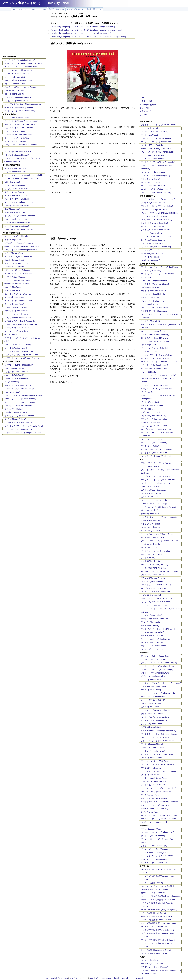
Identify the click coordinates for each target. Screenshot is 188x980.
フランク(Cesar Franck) (14, 192)
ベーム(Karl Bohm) (149, 392)
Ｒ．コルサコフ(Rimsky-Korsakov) (18, 256)
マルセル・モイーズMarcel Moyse (155, 859)
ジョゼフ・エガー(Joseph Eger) (154, 846)
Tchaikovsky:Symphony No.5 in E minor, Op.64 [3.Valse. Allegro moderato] (81, 33)
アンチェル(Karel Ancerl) (151, 270)
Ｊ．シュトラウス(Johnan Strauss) (19, 202)
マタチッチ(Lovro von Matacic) (154, 416)
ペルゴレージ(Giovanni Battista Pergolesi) (21, 87)
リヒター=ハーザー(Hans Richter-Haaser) (158, 629)
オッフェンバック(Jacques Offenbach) (20, 216)
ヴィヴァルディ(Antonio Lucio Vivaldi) (20, 60)
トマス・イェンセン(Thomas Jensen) (156, 237)
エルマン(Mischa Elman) (151, 690)
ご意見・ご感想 (146, 101)
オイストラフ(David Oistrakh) (153, 700)
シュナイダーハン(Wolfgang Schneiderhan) (159, 731)
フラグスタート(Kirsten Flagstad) (155, 967)
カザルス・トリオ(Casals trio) (153, 893)
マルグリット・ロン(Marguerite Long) (156, 598)
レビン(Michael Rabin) (150, 812)
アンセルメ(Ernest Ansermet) (153, 203)
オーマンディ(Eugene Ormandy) (154, 281)
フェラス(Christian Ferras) (152, 758)
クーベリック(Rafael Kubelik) (153, 294)
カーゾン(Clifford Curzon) (151, 487)
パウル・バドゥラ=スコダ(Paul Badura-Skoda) (160, 571)
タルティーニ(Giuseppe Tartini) (17, 74)
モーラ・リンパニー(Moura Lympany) (156, 602)
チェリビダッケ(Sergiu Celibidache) (156, 348)
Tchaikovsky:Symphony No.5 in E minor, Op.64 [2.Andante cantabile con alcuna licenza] (87, 30)
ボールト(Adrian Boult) (150, 402)
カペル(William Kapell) (150, 497)
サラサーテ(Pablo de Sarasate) (17, 284)
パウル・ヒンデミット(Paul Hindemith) (20, 399)
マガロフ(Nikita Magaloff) (151, 595)
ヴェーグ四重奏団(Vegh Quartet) (154, 953)
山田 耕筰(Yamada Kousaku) (16, 412)
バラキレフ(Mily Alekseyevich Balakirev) (21, 324)
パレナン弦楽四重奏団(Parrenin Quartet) (157, 930)
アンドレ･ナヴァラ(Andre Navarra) (155, 673)
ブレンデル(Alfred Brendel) (152, 581)
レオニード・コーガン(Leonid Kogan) (156, 805)
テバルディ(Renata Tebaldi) (152, 964)
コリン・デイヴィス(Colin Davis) (154, 308)
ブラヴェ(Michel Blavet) (14, 91)
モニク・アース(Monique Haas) (154, 605)
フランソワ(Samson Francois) (153, 578)
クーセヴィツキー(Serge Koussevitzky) (157, 149)
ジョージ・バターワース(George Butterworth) (23, 433)
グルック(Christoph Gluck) (15, 141)
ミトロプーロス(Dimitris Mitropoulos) (156, 247)
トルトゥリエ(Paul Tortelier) (152, 747)
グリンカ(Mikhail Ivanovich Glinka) (18, 223)
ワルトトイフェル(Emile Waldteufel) (19, 294)
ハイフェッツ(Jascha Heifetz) (153, 751)
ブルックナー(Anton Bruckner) (17, 199)
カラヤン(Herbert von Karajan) (153, 291)
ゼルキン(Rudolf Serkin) (151, 544)
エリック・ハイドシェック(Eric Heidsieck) (158, 480)
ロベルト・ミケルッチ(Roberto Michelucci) (158, 819)
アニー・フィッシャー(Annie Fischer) (156, 463)
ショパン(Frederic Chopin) (15, 172)
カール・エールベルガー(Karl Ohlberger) (158, 832)
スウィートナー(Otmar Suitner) (154, 331)
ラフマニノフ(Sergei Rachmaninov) (19, 365)
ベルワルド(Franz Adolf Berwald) (18, 152)
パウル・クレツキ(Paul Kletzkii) (154, 368)
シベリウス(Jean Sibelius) (15, 277)
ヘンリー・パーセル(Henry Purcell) (19, 107)
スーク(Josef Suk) (12, 382)
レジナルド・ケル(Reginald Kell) (154, 863)
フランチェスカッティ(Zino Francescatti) (158, 764)
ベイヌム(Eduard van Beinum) (153, 172)
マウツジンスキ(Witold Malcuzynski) (156, 592)
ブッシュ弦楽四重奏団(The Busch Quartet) (158, 940)
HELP (142, 98)
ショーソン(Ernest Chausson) (16, 307)
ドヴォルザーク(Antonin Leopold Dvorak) (21, 250)
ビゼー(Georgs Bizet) (13, 240)
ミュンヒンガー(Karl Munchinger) (155, 426)
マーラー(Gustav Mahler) (14, 267)
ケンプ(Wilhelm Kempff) (151, 524)
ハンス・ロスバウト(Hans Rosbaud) (156, 358)
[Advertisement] (24, 34)
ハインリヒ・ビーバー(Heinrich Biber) (20, 111)
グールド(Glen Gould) (150, 514)
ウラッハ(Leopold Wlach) (151, 829)
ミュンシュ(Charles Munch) (152, 250)
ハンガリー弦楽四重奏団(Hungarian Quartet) (159, 910)
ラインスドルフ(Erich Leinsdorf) (154, 443)
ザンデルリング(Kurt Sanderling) (154, 311)
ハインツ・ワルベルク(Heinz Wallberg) (157, 355)
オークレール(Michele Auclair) (153, 697)
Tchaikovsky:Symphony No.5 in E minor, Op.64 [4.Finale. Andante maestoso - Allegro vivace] (89, 37)
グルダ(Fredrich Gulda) (150, 520)
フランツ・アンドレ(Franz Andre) (155, 385)
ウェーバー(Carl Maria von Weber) (18, 135)
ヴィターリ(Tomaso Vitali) (15, 77)
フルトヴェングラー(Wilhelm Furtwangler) (158, 162)
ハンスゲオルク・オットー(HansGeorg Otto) (159, 362)
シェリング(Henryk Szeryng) (153, 724)
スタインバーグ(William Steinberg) (155, 335)
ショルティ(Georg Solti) (151, 321)
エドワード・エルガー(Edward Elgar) (156, 142)
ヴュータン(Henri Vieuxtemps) (17, 226)
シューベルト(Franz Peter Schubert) (19, 128)
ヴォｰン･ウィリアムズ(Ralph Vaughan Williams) (24, 395)
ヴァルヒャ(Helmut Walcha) (152, 649)
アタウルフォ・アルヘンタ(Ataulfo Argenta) (159, 125)
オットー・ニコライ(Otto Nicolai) (18, 138)
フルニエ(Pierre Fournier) (151, 768)
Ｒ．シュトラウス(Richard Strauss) (19, 273)
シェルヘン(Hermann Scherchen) (155, 223)
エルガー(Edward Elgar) (14, 260)
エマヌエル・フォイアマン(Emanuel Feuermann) (161, 683)
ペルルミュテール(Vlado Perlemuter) (156, 585)
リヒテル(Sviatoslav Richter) (153, 632)
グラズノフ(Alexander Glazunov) (18, 345)
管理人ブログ (145, 111)
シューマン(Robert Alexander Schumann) (21, 179)
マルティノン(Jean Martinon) (153, 422)
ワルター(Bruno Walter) (151, 260)
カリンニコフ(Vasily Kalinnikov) (17, 280)
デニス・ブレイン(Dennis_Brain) (154, 852)
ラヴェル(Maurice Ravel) (14, 368)
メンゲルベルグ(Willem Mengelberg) (156, 176)
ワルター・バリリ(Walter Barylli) (154, 822)
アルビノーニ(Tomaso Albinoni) (17, 101)
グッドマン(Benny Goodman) (153, 836)
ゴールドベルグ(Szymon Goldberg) (155, 717)
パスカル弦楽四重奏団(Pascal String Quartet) (159, 923)
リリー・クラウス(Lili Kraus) (153, 636)
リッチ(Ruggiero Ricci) (150, 795)
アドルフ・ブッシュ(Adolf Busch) (155, 132)
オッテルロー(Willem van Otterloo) (155, 284)
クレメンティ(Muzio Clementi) (17, 155)
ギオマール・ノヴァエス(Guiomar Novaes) (158, 507)
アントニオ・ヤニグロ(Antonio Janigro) (157, 670)
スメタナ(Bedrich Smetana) (16, 196)
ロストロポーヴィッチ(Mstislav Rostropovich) (160, 815)
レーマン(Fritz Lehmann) (151, 182)
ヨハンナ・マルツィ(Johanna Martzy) (156, 792)
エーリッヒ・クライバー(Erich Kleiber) (157, 138)
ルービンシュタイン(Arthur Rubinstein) (157, 639)
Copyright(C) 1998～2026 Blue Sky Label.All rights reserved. (116, 978)
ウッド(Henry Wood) (149, 135)
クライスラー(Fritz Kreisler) (152, 714)
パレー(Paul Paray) (149, 372)
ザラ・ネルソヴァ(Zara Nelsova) (154, 720)
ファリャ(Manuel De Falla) (15, 419)
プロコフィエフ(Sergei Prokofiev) (18, 385)
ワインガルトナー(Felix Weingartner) (156, 193)
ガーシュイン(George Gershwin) (18, 378)
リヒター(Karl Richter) (150, 446)
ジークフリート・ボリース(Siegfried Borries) (159, 734)
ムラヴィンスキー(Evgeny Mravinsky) (156, 429)
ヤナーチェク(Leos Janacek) (16, 311)
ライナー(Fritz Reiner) (150, 257)
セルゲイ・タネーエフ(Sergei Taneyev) (20, 351)
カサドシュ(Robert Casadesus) (154, 490)
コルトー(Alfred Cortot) (150, 527)
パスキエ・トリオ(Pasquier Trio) (154, 927)
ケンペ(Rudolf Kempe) (150, 304)
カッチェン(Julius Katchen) (152, 493)
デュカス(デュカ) (11, 335)
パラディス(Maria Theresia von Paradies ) (21, 145)
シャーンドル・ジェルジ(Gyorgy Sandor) (158, 534)
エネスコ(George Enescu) (152, 680)
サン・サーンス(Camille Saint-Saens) (20, 236)
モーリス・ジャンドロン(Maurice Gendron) (159, 788)
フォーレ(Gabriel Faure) (14, 304)
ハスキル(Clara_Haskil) (150, 561)
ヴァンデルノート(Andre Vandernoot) (156, 456)
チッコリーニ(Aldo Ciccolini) (153, 554)
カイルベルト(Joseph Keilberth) (154, 209)
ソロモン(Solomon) (149, 548)
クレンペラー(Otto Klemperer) (153, 301)
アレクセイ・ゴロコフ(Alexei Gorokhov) (157, 666)
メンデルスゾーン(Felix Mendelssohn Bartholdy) (24, 175)
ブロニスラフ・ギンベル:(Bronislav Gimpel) (159, 771)
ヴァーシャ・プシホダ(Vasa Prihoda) (19, 416)
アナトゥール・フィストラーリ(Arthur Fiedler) (160, 267)
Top (85, 13)
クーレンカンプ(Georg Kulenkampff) (156, 710)
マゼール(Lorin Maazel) (150, 412)
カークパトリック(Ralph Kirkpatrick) (156, 483)
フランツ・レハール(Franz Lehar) (18, 406)
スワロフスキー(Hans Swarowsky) (155, 341)
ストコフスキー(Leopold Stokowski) (156, 338)
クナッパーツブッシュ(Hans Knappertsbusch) (160, 213)
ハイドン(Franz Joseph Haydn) (17, 118)
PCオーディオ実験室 (148, 105)
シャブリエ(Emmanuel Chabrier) (18, 318)
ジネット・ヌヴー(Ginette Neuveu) (155, 737)
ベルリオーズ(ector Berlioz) (15, 168)
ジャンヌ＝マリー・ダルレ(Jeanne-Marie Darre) (161, 541)
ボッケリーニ (10, 148)
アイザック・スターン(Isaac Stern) (155, 656)
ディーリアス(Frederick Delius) (17, 328)
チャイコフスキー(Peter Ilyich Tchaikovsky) (22, 246)
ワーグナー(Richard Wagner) (16, 189)
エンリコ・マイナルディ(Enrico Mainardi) (158, 693)
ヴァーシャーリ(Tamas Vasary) (154, 646)
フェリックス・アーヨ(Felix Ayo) (154, 761)
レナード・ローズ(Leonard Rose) (155, 809)
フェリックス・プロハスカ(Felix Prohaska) (159, 375)
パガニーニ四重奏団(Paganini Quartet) (157, 920)
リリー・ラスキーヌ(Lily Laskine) (155, 798)
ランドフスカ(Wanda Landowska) (155, 619)
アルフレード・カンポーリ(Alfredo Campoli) (159, 663)
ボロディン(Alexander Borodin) (17, 219)
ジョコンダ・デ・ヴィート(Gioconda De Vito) (160, 741)
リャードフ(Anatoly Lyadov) (16, 348)
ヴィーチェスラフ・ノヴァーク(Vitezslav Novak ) (24, 426)
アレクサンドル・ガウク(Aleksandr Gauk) (158, 199)
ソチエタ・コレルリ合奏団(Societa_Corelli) (159, 900)
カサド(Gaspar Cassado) (151, 703)
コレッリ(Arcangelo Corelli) (16, 84)
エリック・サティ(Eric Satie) (16, 314)
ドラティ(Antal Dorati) (150, 351)
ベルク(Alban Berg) (12, 392)
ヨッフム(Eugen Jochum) (151, 439)
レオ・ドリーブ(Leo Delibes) (16, 331)
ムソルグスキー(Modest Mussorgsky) (19, 243)
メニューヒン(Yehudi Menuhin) (154, 785)
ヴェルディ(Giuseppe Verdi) (16, 185)
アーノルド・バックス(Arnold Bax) (18, 429)
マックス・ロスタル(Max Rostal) (154, 778)
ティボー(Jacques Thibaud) (152, 744)
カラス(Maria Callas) (149, 960)
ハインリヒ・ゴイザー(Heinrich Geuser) (157, 856)
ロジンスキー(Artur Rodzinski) (153, 186)
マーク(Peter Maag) (149, 409)
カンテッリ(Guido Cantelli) (152, 145)
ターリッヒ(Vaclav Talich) (151, 233)
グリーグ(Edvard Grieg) (14, 253)
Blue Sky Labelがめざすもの (56, 978)
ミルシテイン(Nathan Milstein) (153, 781)
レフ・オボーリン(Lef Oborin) (153, 642)
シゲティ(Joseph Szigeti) (151, 727)
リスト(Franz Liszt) (12, 182)
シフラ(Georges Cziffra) (151, 531)
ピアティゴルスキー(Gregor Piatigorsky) (157, 754)
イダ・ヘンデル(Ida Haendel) (153, 676)
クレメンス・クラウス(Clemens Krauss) (157, 152)
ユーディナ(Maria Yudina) (151, 615)
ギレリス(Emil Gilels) (150, 510)
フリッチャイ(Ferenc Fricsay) (153, 243)
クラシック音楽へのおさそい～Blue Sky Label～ (37, 3)
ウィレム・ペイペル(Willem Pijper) (18, 423)
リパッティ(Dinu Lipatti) (151, 622)
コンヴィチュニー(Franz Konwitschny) (157, 220)
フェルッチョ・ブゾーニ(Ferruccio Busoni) (22, 355)
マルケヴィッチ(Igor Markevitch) (154, 419)
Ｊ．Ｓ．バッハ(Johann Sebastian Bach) (21, 67)
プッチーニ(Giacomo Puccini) (16, 263)
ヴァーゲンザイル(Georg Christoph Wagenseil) (23, 104)
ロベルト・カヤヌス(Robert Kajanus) (156, 189)
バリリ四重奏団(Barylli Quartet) (154, 913)
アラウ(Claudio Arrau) (150, 466)
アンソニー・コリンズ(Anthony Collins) (157, 206)
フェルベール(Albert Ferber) (152, 575)
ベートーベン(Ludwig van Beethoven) (20, 124)
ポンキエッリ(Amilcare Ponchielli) (18, 301)
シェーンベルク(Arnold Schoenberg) (19, 389)
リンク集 (143, 115)
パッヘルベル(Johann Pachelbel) (18, 97)
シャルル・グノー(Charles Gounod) (19, 229)
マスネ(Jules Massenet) (14, 297)
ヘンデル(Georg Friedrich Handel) (18, 70)
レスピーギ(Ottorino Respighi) (17, 372)
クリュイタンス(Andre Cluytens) (154, 216)
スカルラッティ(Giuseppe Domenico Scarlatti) (23, 63)
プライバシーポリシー (79, 978)
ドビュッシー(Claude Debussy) (17, 270)
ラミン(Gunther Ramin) (151, 179)
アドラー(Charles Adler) (151, 128)
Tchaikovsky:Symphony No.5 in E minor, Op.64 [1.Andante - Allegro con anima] (83, 27)
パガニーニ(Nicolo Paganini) (16, 131)
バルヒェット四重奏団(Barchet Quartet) (157, 916)
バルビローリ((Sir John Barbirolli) (155, 365)
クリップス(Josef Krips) (151, 297)
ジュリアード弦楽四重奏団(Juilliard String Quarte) (161, 896)
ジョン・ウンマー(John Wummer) (155, 849)
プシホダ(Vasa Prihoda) (151, 775)
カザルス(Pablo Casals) (151, 287)
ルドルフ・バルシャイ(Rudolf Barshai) (157, 449)
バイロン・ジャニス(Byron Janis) (155, 565)
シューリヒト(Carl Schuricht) (153, 226)
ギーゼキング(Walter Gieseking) (154, 504)
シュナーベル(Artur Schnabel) (153, 537)
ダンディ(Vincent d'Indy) (14, 290)
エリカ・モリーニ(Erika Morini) (154, 686)
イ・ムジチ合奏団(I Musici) (152, 883)
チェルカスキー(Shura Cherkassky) (155, 551)
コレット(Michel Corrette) (15, 94)
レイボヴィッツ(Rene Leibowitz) (154, 453)
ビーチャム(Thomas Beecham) (154, 240)
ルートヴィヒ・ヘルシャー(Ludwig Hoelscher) (160, 802)
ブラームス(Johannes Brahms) (17, 206)
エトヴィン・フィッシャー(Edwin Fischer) (158, 476)
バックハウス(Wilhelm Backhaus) (155, 568)
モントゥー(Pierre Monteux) (152, 254)
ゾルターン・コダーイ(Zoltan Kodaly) (20, 402)
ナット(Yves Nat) (148, 558)
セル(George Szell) (149, 345)
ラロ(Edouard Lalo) (12, 209)
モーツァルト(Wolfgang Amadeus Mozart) (21, 121)
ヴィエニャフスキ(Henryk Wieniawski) (20, 321)
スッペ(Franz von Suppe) (15, 212)
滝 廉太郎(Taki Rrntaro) (14, 409)
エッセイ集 (144, 108)
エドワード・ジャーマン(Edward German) (22, 358)
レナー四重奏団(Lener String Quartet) (156, 950)
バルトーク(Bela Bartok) (14, 375)
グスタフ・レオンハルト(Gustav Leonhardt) (159, 517)
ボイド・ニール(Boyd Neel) (152, 405)
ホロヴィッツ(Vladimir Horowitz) (154, 588)
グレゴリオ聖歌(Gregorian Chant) (18, 80)
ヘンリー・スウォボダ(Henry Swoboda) (157, 389)
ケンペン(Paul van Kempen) (152, 155)
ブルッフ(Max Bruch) (13, 287)
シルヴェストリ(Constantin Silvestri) (156, 230)
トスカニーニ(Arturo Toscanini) (154, 159)
